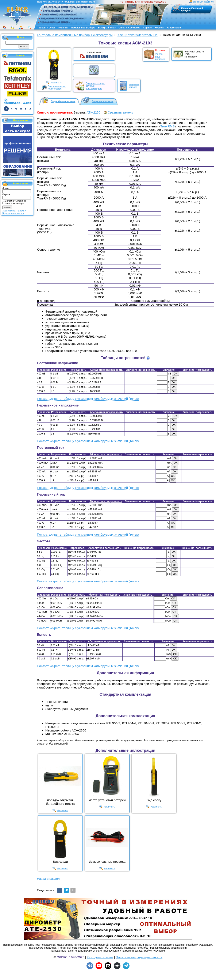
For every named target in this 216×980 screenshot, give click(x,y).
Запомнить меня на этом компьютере (16, 202)
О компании (174, 28)
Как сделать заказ (100, 957)
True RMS (167, 126)
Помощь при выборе (83, 28)
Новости (159, 28)
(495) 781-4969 (50, 2)
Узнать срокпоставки (160, 56)
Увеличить (56, 83)
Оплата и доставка (129, 28)
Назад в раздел (48, 879)
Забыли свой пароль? (14, 211)
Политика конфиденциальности (139, 957)
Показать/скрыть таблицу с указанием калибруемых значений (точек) (88, 399)
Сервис (147, 28)
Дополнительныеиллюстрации (57, 87)
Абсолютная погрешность (106, 370)
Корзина (186, 8)
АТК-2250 (93, 112)
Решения (63, 28)
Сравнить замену (121, 112)
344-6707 (62, 2)
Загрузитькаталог (134, 86)
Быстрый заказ (107, 28)
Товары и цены (46, 28)
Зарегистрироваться (13, 213)
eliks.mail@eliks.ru (85, 2)
